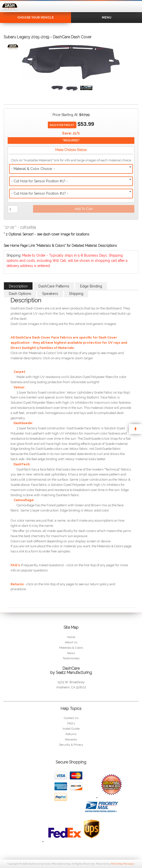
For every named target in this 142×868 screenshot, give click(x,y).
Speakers (50, 293)
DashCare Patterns (54, 286)
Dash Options (20, 293)
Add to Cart (84, 209)
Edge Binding (91, 286)
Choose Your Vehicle (35, 18)
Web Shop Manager (122, 864)
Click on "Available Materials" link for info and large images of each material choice (71, 160)
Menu (106, 18)
